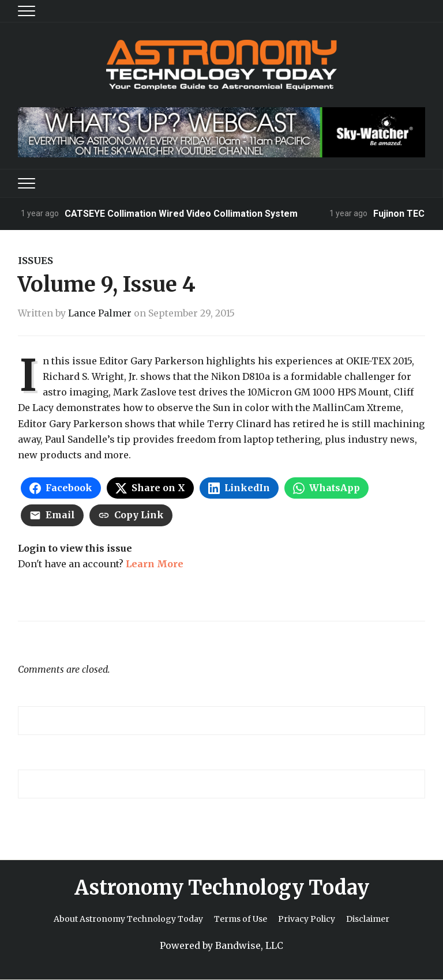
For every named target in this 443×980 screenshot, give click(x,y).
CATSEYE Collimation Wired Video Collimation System (181, 214)
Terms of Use (241, 919)
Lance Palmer (100, 313)
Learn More (155, 564)
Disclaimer (368, 919)
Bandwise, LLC (249, 945)
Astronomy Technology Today (222, 888)
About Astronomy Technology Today (128, 919)
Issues (35, 261)
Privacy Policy (307, 919)
